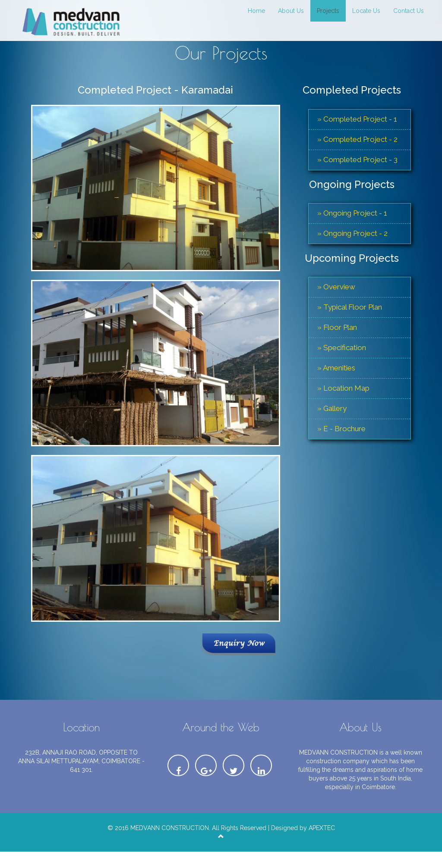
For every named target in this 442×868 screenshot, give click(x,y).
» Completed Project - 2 (357, 139)
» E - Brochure (341, 429)
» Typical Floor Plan (350, 307)
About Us (291, 11)
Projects (328, 11)
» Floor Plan (337, 327)
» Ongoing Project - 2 (352, 233)
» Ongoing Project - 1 (352, 213)
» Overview (336, 287)
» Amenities (336, 368)
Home (256, 11)
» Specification (342, 348)
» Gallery (332, 408)
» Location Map (343, 388)
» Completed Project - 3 (357, 160)
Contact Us (409, 11)
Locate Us (366, 11)
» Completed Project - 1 (357, 119)
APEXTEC (322, 829)
